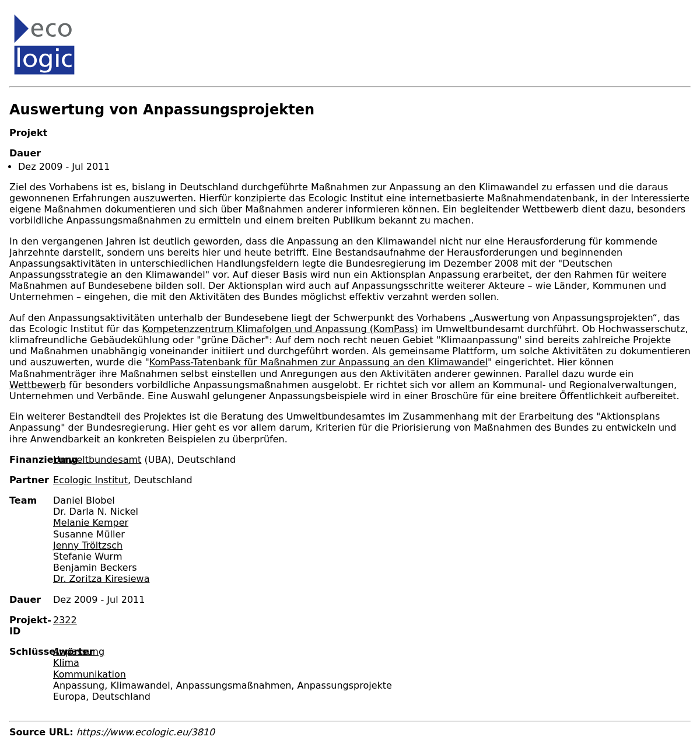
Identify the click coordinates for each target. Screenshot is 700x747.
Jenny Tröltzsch (88, 545)
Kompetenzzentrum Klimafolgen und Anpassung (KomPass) (280, 329)
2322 (65, 620)
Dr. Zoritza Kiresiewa (101, 579)
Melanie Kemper (91, 523)
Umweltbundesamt (97, 460)
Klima (66, 663)
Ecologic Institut (90, 480)
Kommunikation (90, 674)
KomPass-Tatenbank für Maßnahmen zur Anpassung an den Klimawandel (318, 362)
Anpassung (79, 652)
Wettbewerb (38, 385)
